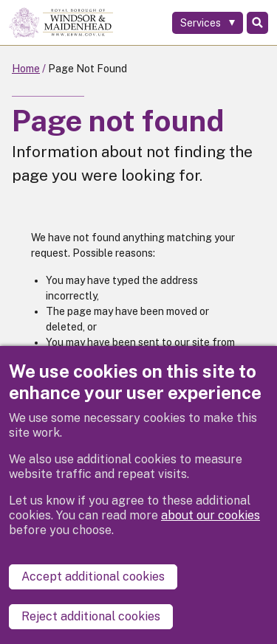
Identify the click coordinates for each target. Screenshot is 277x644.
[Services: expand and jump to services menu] (208, 23)
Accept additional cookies (93, 577)
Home (26, 69)
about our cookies (211, 515)
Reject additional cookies (91, 616)
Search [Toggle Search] (257, 23)
